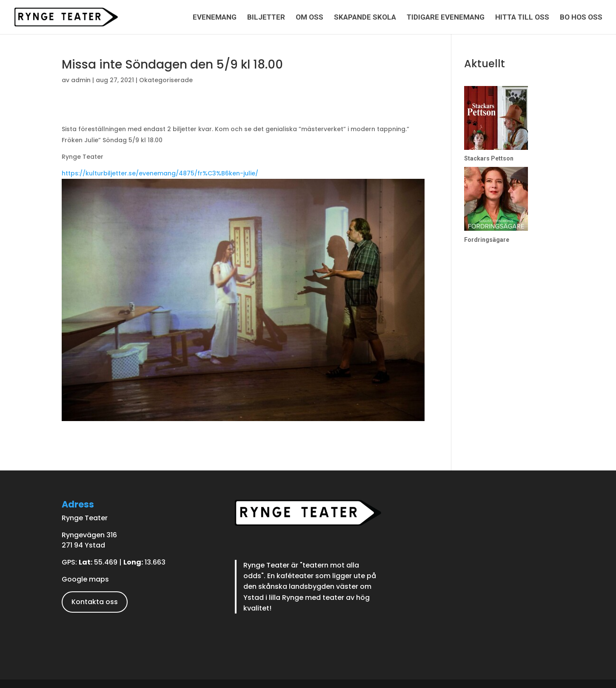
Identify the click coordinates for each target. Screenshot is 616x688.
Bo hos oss (581, 18)
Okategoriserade (166, 80)
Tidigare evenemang (446, 18)
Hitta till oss (522, 18)
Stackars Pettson (489, 158)
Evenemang (215, 18)
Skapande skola (365, 18)
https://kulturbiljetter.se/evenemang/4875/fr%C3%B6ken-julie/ (160, 173)
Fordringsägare (487, 240)
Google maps (85, 579)
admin (81, 80)
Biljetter (266, 18)
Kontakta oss (95, 602)
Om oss (309, 18)
